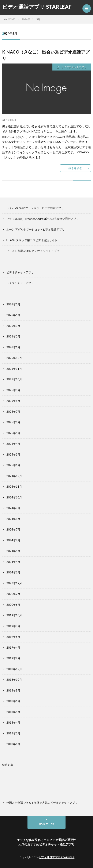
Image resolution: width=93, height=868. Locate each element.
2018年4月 (13, 723)
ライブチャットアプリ (74, 67)
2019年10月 (14, 615)
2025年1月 (13, 465)
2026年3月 (13, 326)
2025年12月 (14, 358)
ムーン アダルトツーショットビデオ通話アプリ (36, 229)
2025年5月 (13, 433)
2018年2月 (13, 733)
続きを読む (75, 168)
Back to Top (47, 824)
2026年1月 (13, 347)
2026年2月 (13, 336)
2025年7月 (13, 412)
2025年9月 (13, 390)
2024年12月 (14, 476)
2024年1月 (13, 572)
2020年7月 (13, 594)
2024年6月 (13, 540)
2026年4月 (13, 315)
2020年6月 (13, 605)
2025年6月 (13, 422)
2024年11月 (14, 487)
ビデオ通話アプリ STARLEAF (37, 7)
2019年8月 (13, 626)
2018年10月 (14, 680)
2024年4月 (13, 562)
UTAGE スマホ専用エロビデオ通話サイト (32, 240)
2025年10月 (14, 379)
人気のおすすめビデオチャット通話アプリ (46, 844)
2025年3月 (13, 454)
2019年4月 (13, 648)
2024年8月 (13, 519)
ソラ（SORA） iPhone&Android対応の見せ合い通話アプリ (43, 219)
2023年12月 (14, 583)
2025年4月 (13, 444)
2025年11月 (14, 369)
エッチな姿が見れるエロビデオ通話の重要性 (46, 840)
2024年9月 (13, 508)
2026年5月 (13, 304)
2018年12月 (14, 669)
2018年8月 (13, 690)
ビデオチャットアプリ (20, 272)
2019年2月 (13, 658)
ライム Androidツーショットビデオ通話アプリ (35, 208)
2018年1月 (13, 744)
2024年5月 (13, 551)
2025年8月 (13, 401)
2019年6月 (13, 637)
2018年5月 (13, 712)
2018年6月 (13, 701)
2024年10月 (14, 497)
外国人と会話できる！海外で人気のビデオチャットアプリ (42, 803)
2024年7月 (13, 529)
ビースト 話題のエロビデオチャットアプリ (33, 251)
